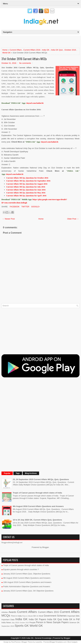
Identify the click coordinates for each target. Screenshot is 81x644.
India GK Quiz (57, 50)
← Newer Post (9, 219)
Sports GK (22, 626)
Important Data (8, 620)
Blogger (46, 547)
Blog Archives (31, 473)
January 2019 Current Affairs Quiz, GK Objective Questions (28, 591)
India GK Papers (37, 619)
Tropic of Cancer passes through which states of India (37, 493)
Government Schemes (55, 616)
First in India (16, 616)
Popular (7, 473)
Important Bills (73, 616)
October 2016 (70, 50)
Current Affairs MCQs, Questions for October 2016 (27, 178)
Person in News (44, 622)
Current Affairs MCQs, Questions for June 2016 (26, 190)
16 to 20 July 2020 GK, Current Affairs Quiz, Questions (37, 520)
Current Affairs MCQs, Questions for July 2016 (26, 187)
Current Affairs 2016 (32, 50)
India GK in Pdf (71, 619)
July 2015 (15, 622)
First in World (27, 616)
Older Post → (73, 219)
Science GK (74, 622)
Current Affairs (16, 50)
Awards (12, 612)
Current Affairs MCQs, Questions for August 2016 (27, 184)
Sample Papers (61, 622)
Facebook (14, 207)
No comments (25, 63)
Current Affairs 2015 (48, 612)
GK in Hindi (38, 616)
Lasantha (39, 642)
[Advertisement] (36, 42)
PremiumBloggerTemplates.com (55, 642)
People (32, 622)
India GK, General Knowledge (39, 638)
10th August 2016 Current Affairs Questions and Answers (27, 582)
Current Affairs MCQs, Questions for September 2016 (28, 181)
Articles (5, 612)
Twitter (25, 207)
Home (5, 50)
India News (6, 622)
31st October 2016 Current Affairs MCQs (24, 59)
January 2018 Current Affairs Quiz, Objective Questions (27, 574)
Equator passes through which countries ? (21, 569)
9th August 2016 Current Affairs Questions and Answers (38, 506)
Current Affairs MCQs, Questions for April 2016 (26, 196)
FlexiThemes (16, 642)
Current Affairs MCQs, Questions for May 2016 (26, 193)
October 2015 (24, 623)
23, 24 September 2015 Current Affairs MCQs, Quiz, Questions (41, 479)
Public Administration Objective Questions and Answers (27, 586)
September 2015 (8, 626)
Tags (18, 473)
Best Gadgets (73, 642)
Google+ (35, 207)
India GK (46, 50)
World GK (6, 53)
